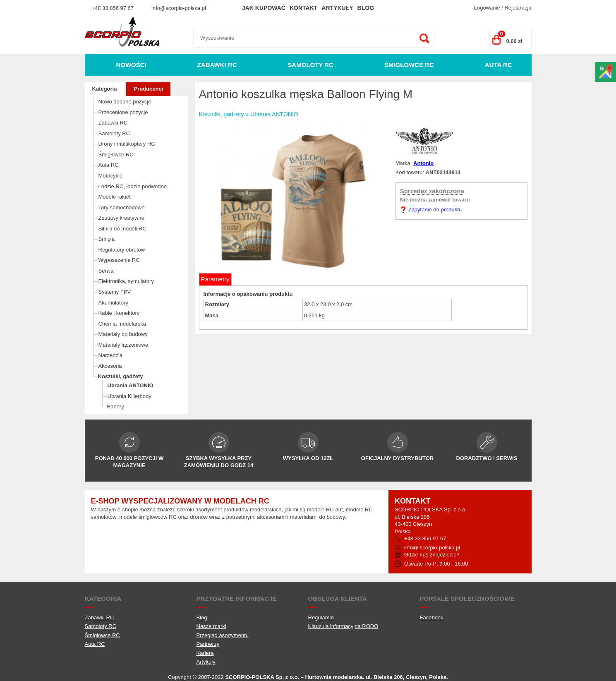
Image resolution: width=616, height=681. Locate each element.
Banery (116, 406)
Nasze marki (211, 626)
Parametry (215, 279)
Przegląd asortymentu (223, 635)
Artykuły (337, 8)
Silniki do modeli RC (122, 229)
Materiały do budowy (123, 334)
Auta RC (499, 65)
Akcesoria (110, 366)
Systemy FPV (115, 292)
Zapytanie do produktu (435, 210)
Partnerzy (208, 644)
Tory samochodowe (122, 207)
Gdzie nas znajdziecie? (432, 555)
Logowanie (487, 8)
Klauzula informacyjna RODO (343, 626)
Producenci (148, 89)
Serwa (106, 271)
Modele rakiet (115, 197)
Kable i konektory (119, 313)
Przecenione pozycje (123, 112)
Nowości (131, 65)
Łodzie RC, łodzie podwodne (133, 186)
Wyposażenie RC (119, 260)
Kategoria (105, 89)
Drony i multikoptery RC (127, 144)
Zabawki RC (217, 65)
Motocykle (111, 176)
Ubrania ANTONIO (131, 385)
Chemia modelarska (122, 324)
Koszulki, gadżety (121, 376)
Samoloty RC (310, 65)
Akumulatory (113, 303)
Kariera (205, 653)
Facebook (432, 617)
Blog (366, 8)
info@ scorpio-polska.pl (432, 548)
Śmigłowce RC (409, 65)
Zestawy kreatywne (121, 218)
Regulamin (321, 617)
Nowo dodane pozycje (125, 102)
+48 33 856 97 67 (113, 8)
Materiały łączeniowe (123, 345)
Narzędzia (111, 355)
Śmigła (107, 239)
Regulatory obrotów (122, 250)
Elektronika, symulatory (126, 281)
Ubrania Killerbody (129, 396)
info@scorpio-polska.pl (179, 8)
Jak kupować (264, 8)
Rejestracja (518, 8)
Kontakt (303, 8)
